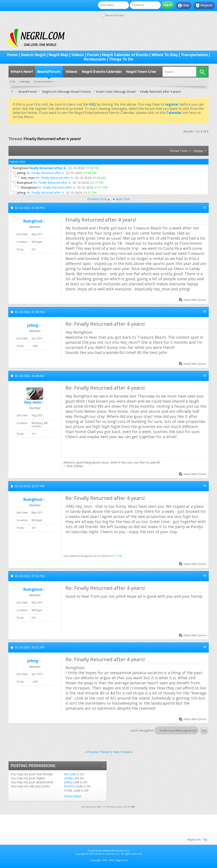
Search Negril (33, 55)
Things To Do (121, 59)
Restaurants (95, 59)
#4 (205, 486)
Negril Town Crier (141, 72)
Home (13, 55)
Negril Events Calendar (102, 72)
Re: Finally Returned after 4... (46, 173)
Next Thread (122, 752)
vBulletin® (108, 851)
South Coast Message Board (116, 92)
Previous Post (97, 199)
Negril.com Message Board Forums (66, 92)
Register (204, 6)
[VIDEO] (70, 786)
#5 (205, 576)
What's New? (22, 72)
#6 (205, 647)
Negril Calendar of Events (125, 55)
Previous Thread (98, 752)
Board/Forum (49, 72)
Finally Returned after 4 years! (52, 139)
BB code (70, 774)
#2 (205, 312)
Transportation (194, 55)
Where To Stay (165, 55)
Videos (78, 55)
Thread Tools (179, 151)
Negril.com (194, 839)
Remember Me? (113, 15)
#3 (205, 375)
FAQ (13, 82)
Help (184, 6)
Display (198, 151)
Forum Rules (73, 796)
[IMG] (68, 782)
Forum (93, 55)
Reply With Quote (193, 300)
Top (204, 730)
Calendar (25, 82)
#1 (205, 207)
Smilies (69, 778)
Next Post (123, 199)
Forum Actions (43, 82)
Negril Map (58, 55)
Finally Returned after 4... (48, 168)
